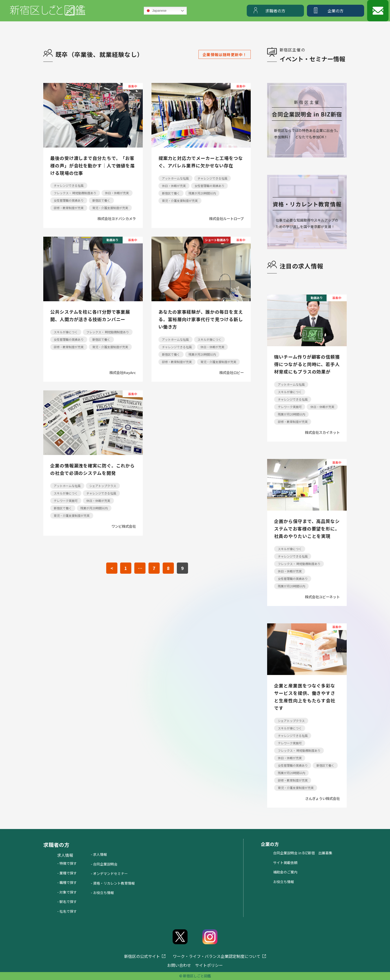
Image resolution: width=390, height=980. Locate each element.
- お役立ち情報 (102, 893)
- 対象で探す (67, 892)
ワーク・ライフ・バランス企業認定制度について (217, 956)
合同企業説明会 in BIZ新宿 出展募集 (303, 853)
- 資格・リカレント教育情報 (113, 883)
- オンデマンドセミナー (109, 873)
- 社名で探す (67, 911)
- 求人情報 (99, 854)
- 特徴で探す (67, 863)
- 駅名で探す (67, 902)
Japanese (156, 11)
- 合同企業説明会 (104, 864)
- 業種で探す (67, 873)
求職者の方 (275, 11)
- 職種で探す (67, 882)
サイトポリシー (209, 965)
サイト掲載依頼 (285, 863)
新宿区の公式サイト (142, 956)
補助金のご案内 (285, 872)
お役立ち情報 (284, 882)
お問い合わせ (179, 965)
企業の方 (336, 11)
